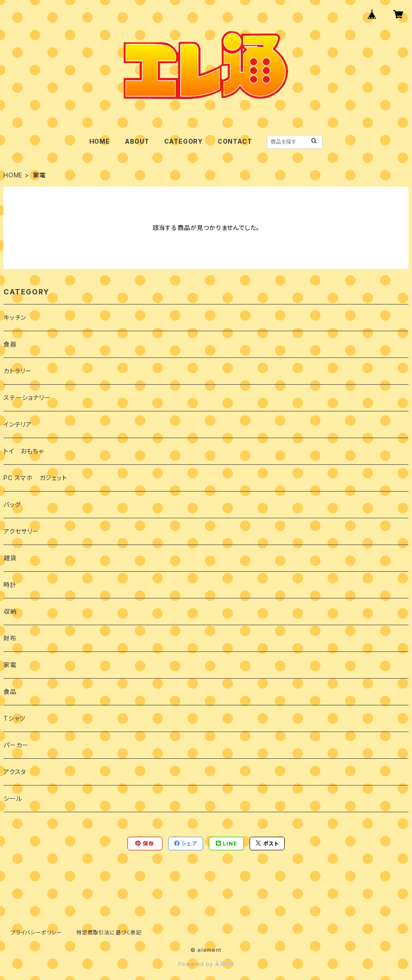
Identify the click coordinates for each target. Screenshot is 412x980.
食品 (10, 692)
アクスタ (15, 772)
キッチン (15, 317)
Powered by (206, 964)
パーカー (16, 745)
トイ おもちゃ (24, 451)
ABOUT (137, 141)
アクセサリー (21, 531)
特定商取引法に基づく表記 (109, 932)
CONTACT (235, 141)
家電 (10, 665)
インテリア (18, 424)
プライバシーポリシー (36, 932)
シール (13, 798)
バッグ (12, 504)
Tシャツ (14, 718)
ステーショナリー (27, 398)
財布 (10, 638)
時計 (10, 585)
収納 (10, 611)
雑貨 (10, 558)
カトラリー (18, 371)
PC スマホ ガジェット (35, 478)
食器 (10, 344)
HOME (100, 141)
